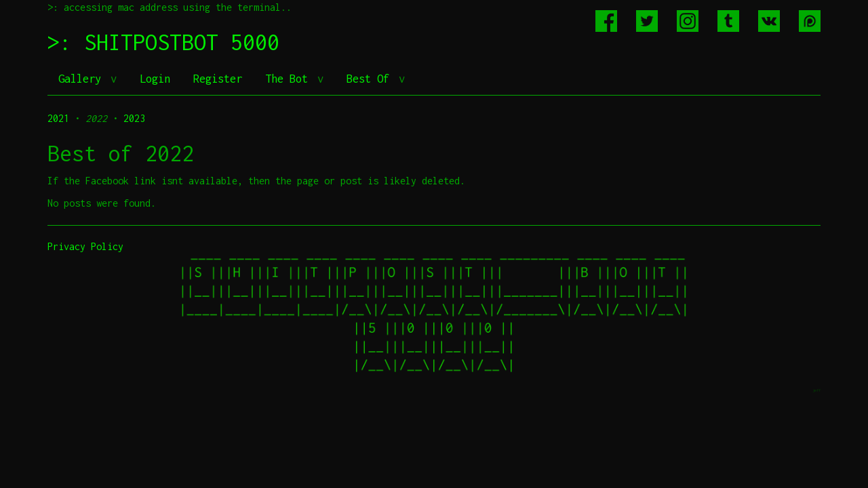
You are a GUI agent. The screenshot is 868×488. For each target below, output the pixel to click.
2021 (58, 118)
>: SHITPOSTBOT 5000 (163, 42)
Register (218, 79)
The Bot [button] (290, 79)
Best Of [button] (371, 79)
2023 (134, 118)
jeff (816, 390)
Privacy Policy (85, 246)
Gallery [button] (83, 79)
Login (155, 79)
